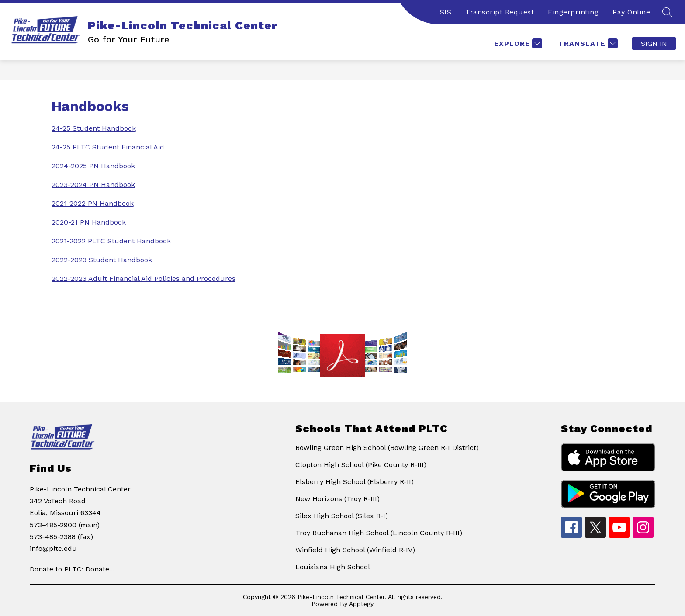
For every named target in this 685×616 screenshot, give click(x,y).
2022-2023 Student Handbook (102, 260)
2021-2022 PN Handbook (93, 203)
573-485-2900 (53, 525)
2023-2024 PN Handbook (93, 185)
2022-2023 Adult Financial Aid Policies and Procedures (144, 279)
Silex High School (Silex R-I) (342, 516)
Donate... (100, 569)
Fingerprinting (573, 12)
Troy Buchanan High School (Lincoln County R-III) (379, 533)
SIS (446, 12)
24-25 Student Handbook (94, 128)
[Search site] (668, 12)
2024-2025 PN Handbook (93, 166)
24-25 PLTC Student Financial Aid (108, 147)
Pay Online (631, 12)
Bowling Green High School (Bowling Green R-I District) (387, 448)
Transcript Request (500, 12)
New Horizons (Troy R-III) (337, 499)
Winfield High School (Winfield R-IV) (355, 550)
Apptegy (361, 604)
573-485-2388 (53, 537)
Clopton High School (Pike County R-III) (361, 465)
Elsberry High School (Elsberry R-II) (355, 482)
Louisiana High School (333, 567)
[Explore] (517, 43)
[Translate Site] (587, 43)
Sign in (654, 43)
